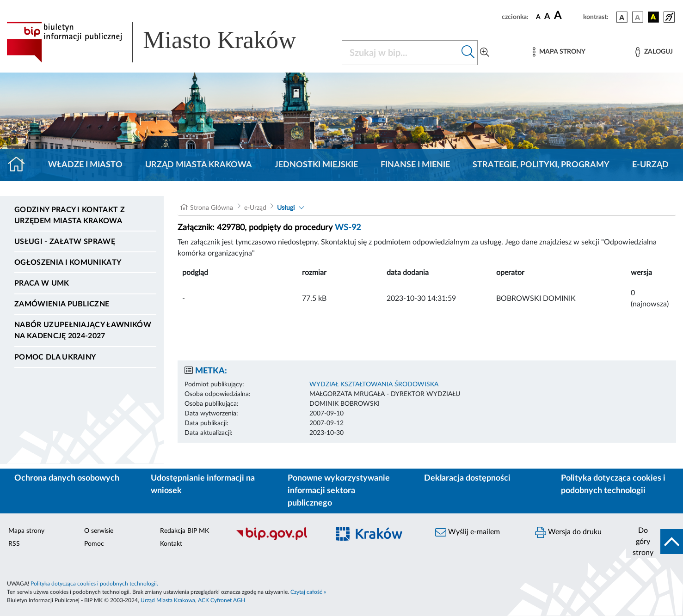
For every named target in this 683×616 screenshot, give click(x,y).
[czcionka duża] (567, 16)
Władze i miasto (85, 165)
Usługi (286, 208)
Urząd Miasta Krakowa (199, 165)
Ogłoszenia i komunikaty (68, 262)
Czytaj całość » (308, 592)
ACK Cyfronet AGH (222, 600)
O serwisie (99, 531)
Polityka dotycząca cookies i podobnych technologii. (94, 584)
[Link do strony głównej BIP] (165, 42)
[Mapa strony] (559, 52)
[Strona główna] (20, 165)
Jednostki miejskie (316, 165)
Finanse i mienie (415, 165)
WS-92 (348, 228)
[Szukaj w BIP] (401, 53)
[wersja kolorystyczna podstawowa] (622, 17)
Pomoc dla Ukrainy (55, 357)
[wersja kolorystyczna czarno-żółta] (653, 17)
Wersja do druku (568, 532)
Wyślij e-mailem (468, 532)
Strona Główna (212, 208)
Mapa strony (26, 531)
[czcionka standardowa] (538, 17)
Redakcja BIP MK (185, 531)
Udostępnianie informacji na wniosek (203, 485)
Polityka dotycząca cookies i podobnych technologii (613, 485)
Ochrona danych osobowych (67, 478)
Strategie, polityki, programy (541, 165)
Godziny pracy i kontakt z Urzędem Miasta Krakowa (70, 215)
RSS (14, 544)
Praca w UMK (42, 283)
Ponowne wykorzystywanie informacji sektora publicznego (339, 491)
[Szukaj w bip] (468, 53)
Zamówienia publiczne (62, 304)
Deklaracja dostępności (467, 478)
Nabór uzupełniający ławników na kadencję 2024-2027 (83, 330)
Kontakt (171, 544)
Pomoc (94, 544)
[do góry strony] (655, 542)
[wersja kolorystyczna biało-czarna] (638, 17)
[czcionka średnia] (547, 17)
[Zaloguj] (654, 52)
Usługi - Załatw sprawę (65, 242)
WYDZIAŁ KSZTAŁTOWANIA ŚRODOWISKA (374, 384)
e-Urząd (650, 165)
